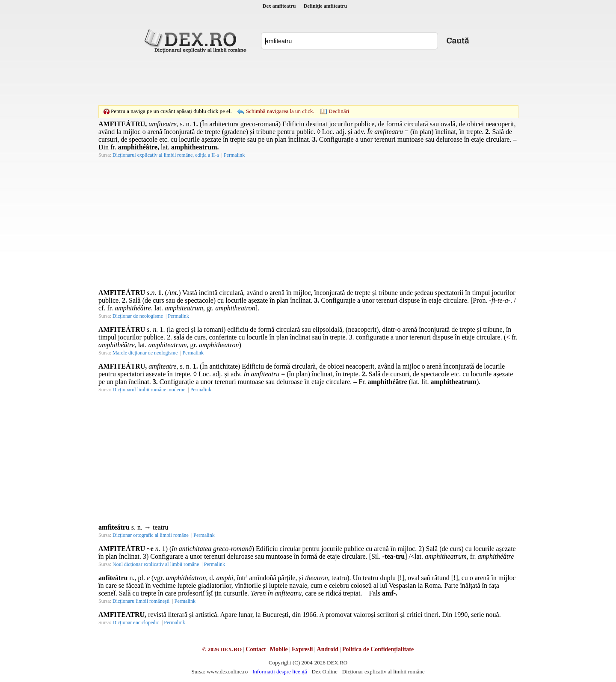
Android (328, 649)
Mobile (279, 649)
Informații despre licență (280, 672)
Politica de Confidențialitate (378, 649)
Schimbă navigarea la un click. (280, 111)
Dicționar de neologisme (138, 316)
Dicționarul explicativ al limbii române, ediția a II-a (166, 155)
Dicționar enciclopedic (136, 622)
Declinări (339, 111)
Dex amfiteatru (279, 6)
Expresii (302, 649)
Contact (256, 649)
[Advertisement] (308, 79)
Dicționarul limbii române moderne (149, 390)
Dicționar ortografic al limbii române (151, 535)
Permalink (234, 155)
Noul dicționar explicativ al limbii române (156, 564)
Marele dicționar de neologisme (145, 353)
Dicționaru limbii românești (141, 601)
